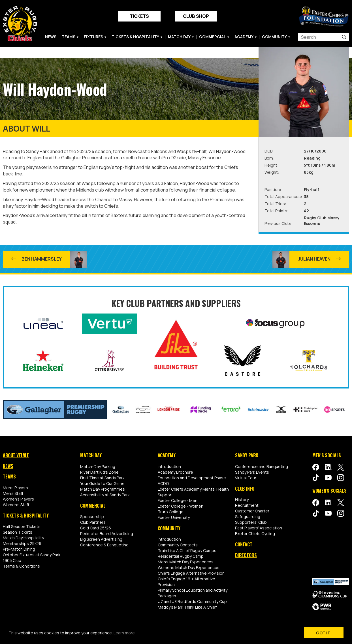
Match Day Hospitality (23, 538)
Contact (244, 544)
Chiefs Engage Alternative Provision (191, 573)
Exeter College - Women (181, 506)
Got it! (324, 633)
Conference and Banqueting (262, 466)
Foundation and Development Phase (192, 478)
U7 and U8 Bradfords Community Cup (192, 601)
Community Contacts (178, 545)
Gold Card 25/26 (96, 528)
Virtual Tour (246, 478)
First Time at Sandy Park (102, 478)
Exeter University (174, 517)
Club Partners (93, 522)
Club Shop (196, 16)
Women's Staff (16, 505)
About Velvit (16, 455)
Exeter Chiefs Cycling (255, 534)
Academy (244, 37)
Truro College (171, 512)
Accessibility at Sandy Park (105, 495)
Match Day (179, 37)
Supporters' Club (251, 522)
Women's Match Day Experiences (189, 567)
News (51, 37)
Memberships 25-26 (22, 543)
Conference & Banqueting (104, 545)
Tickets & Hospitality (135, 37)
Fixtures (93, 37)
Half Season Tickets (22, 526)
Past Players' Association (259, 528)
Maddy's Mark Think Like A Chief (187, 607)
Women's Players (18, 499)
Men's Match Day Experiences (186, 562)
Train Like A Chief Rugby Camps (187, 550)
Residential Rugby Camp (181, 556)
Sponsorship (92, 517)
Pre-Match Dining (19, 549)
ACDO (163, 483)
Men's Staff (13, 493)
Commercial (213, 37)
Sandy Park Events (252, 472)
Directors (246, 555)
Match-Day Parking (98, 466)
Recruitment (247, 505)
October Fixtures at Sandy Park (32, 555)
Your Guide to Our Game (102, 483)
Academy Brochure (175, 472)
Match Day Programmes (103, 489)
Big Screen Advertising (101, 539)
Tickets (139, 16)
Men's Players (15, 488)
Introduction (169, 466)
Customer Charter (252, 511)
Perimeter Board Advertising (107, 534)
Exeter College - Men (178, 500)
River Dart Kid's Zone (99, 472)
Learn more (124, 633)
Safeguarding (248, 517)
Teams (69, 37)
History (242, 500)
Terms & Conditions (21, 566)
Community (274, 37)
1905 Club (12, 560)
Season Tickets (18, 532)
